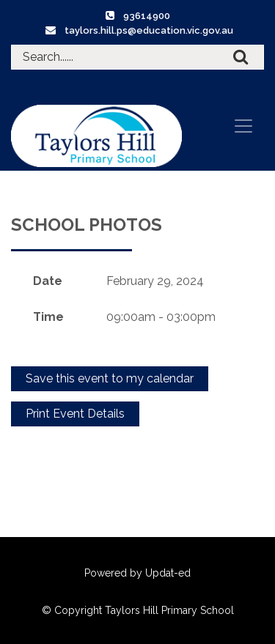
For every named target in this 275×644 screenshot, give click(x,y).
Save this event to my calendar (110, 378)
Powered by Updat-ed (137, 573)
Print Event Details (75, 414)
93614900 (147, 16)
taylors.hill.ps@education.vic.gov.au (149, 30)
